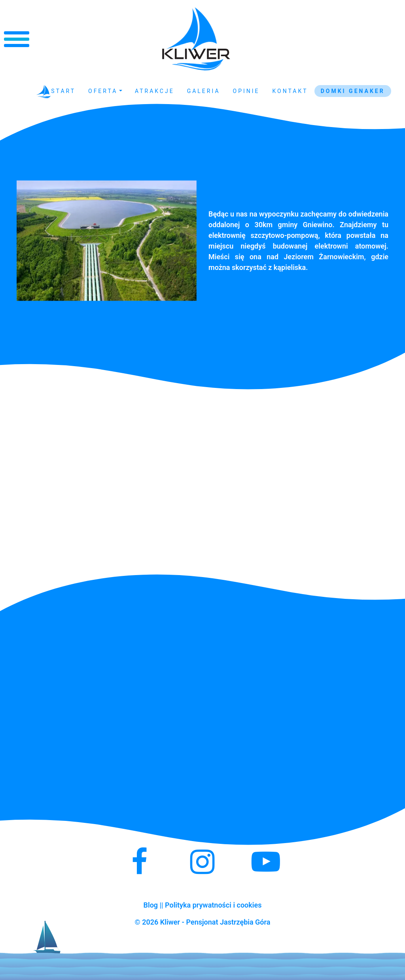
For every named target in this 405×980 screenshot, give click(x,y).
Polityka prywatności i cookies (213, 905)
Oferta (103, 91)
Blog (151, 905)
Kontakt (290, 91)
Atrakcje (155, 91)
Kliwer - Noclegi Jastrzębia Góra (196, 39)
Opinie (246, 91)
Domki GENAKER (353, 91)
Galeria (204, 91)
